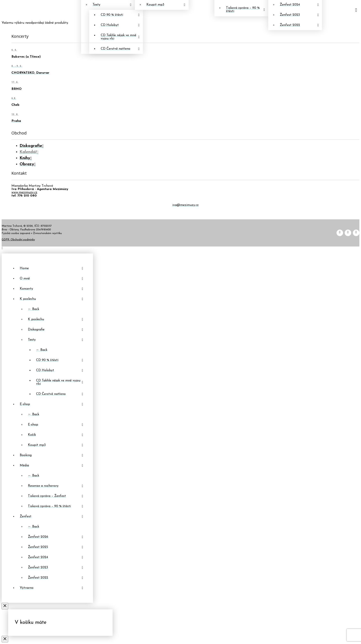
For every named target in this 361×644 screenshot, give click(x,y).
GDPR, (6, 240)
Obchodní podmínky (23, 240)
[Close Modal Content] (5, 639)
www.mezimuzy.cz (24, 192)
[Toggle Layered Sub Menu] (51, 299)
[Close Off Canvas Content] (5, 606)
